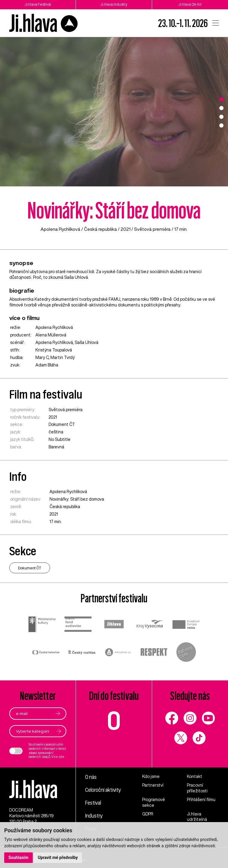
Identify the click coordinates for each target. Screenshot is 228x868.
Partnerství (153, 785)
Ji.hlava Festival (38, 4)
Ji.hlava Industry (114, 4)
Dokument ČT (62, 424)
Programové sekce (154, 802)
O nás (91, 777)
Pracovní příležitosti (197, 788)
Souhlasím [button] (18, 857)
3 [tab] (221, 117)
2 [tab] (221, 108)
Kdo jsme (151, 776)
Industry (94, 816)
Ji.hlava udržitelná (197, 817)
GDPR (148, 814)
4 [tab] (221, 125)
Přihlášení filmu (201, 800)
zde (61, 757)
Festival (93, 803)
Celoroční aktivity (103, 790)
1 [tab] (221, 99)
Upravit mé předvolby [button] (58, 857)
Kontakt (195, 776)
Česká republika (100, 229)
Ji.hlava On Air (190, 4)
